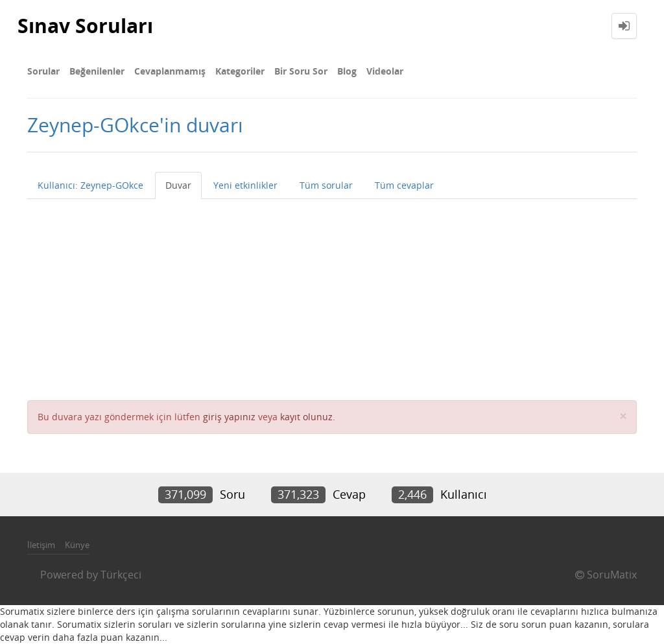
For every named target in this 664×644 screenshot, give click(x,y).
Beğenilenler (97, 71)
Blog (347, 71)
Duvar (178, 185)
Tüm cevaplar (404, 185)
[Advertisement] (332, 296)
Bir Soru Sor (301, 71)
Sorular (43, 71)
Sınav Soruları (85, 26)
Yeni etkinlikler (245, 185)
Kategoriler (240, 71)
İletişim (41, 545)
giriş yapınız (229, 417)
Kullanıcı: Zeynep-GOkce (90, 185)
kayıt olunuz (306, 417)
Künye (77, 545)
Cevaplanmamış (170, 71)
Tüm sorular (326, 185)
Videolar (385, 71)
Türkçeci (121, 575)
